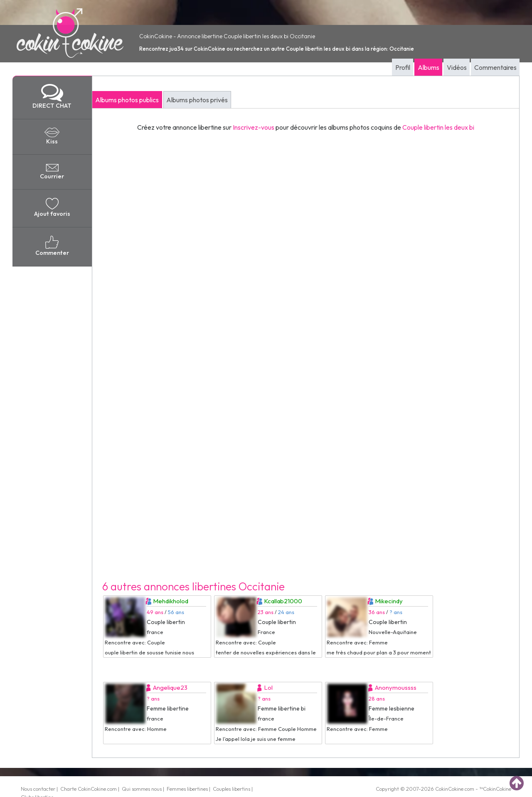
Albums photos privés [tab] (197, 100)
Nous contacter (38, 789)
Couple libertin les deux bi (438, 127)
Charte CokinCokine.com (89, 789)
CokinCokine (449, 789)
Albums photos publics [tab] (127, 100)
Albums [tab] (429, 67)
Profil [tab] (403, 67)
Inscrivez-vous (254, 127)
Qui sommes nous (142, 789)
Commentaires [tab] (495, 67)
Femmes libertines (187, 789)
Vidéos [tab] (457, 67)
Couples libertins (232, 789)
